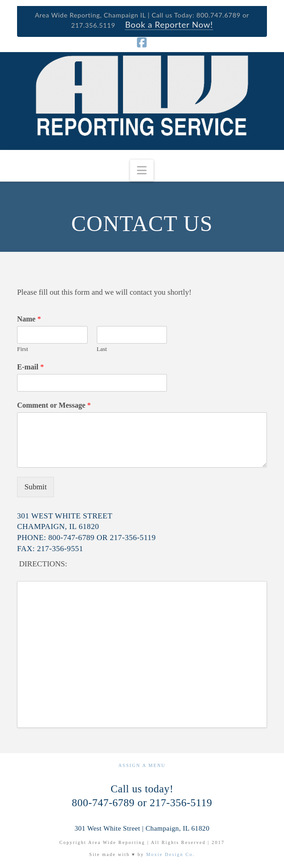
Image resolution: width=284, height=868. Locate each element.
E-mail (30, 367)
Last (102, 349)
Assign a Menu (142, 765)
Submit (36, 487)
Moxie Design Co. (171, 854)
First (23, 349)
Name (29, 319)
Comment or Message (54, 405)
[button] (142, 170)
